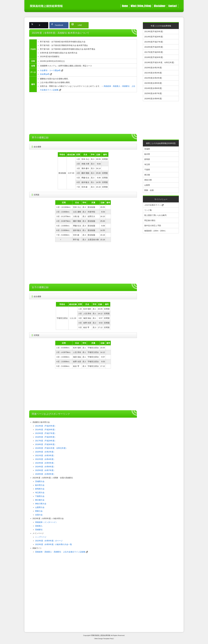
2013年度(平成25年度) (154, 31)
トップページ (41, 537)
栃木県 (147, 154)
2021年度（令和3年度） (45, 455)
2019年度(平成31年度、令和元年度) (159, 62)
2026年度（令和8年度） (45, 474)
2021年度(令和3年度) (153, 73)
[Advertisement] (83, 113)
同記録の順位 (150, 220)
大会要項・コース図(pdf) (50, 70)
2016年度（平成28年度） (46, 437)
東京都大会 (40, 500)
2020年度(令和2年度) (153, 68)
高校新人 (39, 526)
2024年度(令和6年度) (153, 88)
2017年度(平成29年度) (154, 52)
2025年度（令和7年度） (45, 470)
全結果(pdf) (45, 74)
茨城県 (147, 149)
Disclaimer (160, 6)
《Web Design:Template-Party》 (104, 639)
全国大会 (39, 515)
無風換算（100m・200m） (155, 231)
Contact (173, 6)
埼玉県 (147, 164)
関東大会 (39, 511)
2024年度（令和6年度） (45, 467)
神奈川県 (148, 180)
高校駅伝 (39, 530)
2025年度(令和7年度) (153, 93)
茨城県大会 (40, 481)
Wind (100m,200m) (141, 6)
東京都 (147, 175)
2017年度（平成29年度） (46, 441)
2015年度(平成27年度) (154, 42)
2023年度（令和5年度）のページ (49, 541)
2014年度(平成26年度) (154, 37)
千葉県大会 (40, 496)
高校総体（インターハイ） (46, 522)
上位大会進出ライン (154, 205)
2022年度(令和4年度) (153, 78)
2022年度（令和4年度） (45, 459)
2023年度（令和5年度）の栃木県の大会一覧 (54, 544)
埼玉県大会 (40, 493)
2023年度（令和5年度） (45, 463)
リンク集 (148, 210)
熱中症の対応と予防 (153, 226)
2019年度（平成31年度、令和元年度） (51, 448)
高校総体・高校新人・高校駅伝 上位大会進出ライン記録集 (60, 552)
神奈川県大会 (41, 504)
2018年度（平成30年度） (46, 444)
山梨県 (147, 185)
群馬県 (147, 159)
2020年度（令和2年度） (45, 452)
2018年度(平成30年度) (154, 57)
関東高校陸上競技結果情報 (101, 635)
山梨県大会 (40, 507)
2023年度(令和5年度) (153, 83)
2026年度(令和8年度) (153, 99)
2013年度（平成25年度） (46, 426)
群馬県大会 (40, 489)
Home (125, 6)
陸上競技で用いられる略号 (155, 215)
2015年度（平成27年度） (46, 433)
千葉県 (147, 170)
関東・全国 (149, 190)
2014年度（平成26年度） (46, 430)
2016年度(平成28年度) (154, 47)
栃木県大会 (40, 485)
